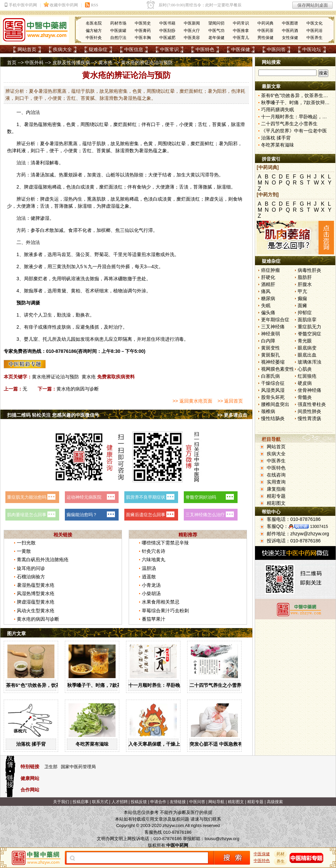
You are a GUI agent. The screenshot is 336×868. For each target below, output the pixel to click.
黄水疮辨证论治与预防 (55, 377)
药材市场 (118, 23)
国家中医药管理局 (78, 767)
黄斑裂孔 (270, 355)
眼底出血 (307, 355)
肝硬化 (268, 277)
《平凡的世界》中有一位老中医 (294, 131)
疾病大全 (62, 49)
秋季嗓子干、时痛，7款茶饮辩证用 (104, 685)
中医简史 (143, 23)
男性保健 (265, 38)
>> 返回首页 (230, 401)
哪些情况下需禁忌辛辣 (165, 543)
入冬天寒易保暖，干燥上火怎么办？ (166, 744)
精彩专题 (276, 496)
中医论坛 (312, 49)
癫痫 (302, 298)
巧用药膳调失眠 (278, 110)
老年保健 (216, 38)
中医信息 (134, 49)
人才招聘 (120, 802)
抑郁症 (305, 313)
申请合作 (158, 802)
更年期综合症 (275, 320)
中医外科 (34, 63)
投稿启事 (81, 802)
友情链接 (178, 802)
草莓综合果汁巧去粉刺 (165, 611)
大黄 (191, 175)
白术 (45, 230)
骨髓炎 (305, 397)
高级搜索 (275, 802)
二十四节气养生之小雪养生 (218, 685)
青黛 (61, 291)
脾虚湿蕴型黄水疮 (36, 602)
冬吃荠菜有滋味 (92, 744)
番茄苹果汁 (154, 619)
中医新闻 (192, 23)
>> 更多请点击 (232, 415)
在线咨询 (276, 475)
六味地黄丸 (154, 560)
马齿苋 (64, 254)
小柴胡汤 (151, 593)
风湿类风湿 (273, 390)
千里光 (120, 254)
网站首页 (27, 49)
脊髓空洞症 (309, 334)
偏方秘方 (94, 31)
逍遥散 (149, 577)
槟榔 (106, 230)
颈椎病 (268, 411)
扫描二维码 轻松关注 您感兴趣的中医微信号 (53, 415)
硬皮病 (305, 383)
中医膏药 (143, 31)
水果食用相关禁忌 (161, 602)
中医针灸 (94, 38)
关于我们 (61, 802)
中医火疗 (192, 31)
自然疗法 (118, 38)
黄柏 (76, 291)
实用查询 (276, 482)
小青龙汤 (151, 585)
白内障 (268, 341)
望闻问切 (216, 23)
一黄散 (24, 551)
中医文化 (314, 23)
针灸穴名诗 (154, 551)
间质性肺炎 (309, 411)
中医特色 (205, 49)
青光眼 (305, 341)
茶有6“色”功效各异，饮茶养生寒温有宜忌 (50, 685)
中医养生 (314, 38)
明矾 (66, 279)
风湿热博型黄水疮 (36, 593)
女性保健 (290, 38)
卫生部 (51, 767)
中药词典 (265, 23)
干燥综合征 (273, 383)
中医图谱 (290, 23)
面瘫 (302, 305)
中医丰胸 (143, 38)
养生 (281, 861)
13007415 (319, 527)
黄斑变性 (270, 348)
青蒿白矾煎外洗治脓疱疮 (43, 560)
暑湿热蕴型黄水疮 (36, 585)
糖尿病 (268, 298)
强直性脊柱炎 (312, 404)
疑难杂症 (98, 49)
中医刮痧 (167, 31)
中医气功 (216, 31)
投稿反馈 (139, 802)
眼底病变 (307, 348)
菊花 (104, 254)
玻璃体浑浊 (309, 362)
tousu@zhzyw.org (222, 839)
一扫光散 (26, 543)
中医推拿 (241, 31)
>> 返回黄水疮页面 (192, 401)
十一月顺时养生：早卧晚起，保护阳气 (168, 685)
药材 (281, 854)
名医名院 (94, 23)
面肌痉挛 (307, 320)
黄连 (96, 175)
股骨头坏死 (273, 397)
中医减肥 (167, 38)
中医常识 (169, 49)
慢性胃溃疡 (309, 418)
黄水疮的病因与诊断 (78, 389)
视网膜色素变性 (278, 369)
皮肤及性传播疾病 (71, 63)
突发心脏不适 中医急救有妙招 (221, 744)
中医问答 (276, 49)
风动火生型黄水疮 (36, 611)
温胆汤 (149, 568)
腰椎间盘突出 (275, 404)
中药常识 (241, 23)
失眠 (266, 305)
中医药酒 (290, 31)
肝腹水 (305, 284)
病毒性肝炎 (309, 270)
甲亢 (302, 291)
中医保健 (241, 49)
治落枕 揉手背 (31, 744)
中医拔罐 (118, 31)
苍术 (90, 291)
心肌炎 (305, 369)
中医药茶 (265, 31)
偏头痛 (268, 313)
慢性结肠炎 (273, 418)
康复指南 (276, 489)
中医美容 (192, 38)
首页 (12, 63)
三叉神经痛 (273, 327)
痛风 (266, 291)
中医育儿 (241, 38)
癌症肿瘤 (270, 270)
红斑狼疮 (307, 376)
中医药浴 (314, 31)
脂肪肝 (305, 277)
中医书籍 (167, 23)
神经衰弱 (270, 334)
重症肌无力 (309, 327)
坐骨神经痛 (309, 390)
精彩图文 (276, 503)
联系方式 (100, 802)
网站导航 (216, 802)
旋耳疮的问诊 (31, 568)
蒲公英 (83, 254)
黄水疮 (106, 63)
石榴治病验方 (31, 577)
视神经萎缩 (273, 362)
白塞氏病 (270, 376)
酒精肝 (268, 284)
